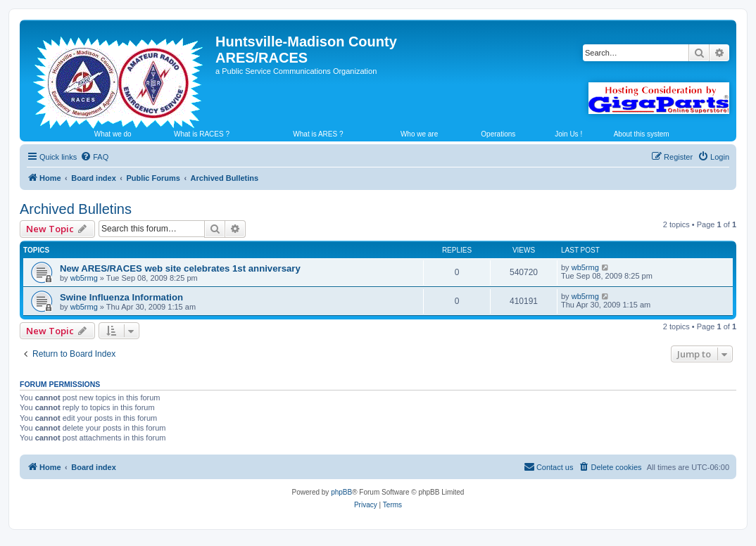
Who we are (419, 134)
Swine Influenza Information (121, 297)
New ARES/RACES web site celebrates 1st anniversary (180, 268)
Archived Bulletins (76, 209)
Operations (498, 134)
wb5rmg (84, 278)
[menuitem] (94, 157)
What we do (113, 134)
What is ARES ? (318, 134)
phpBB (341, 492)
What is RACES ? (202, 134)
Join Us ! (568, 134)
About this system (642, 134)
